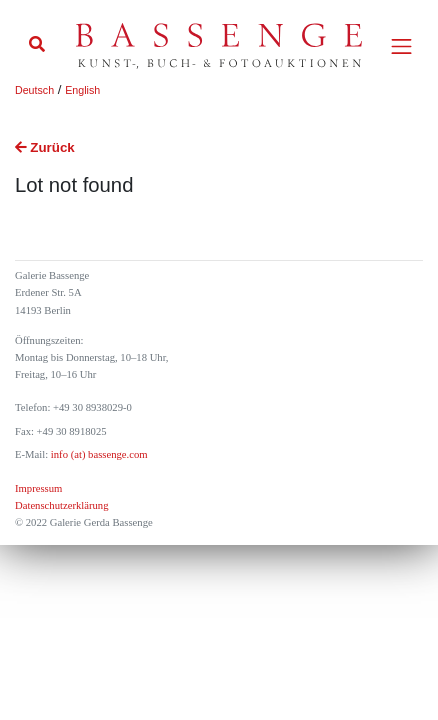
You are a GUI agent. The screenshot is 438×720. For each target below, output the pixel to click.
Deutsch (34, 90)
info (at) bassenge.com (97, 454)
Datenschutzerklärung (62, 505)
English (82, 90)
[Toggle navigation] (401, 46)
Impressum (38, 488)
